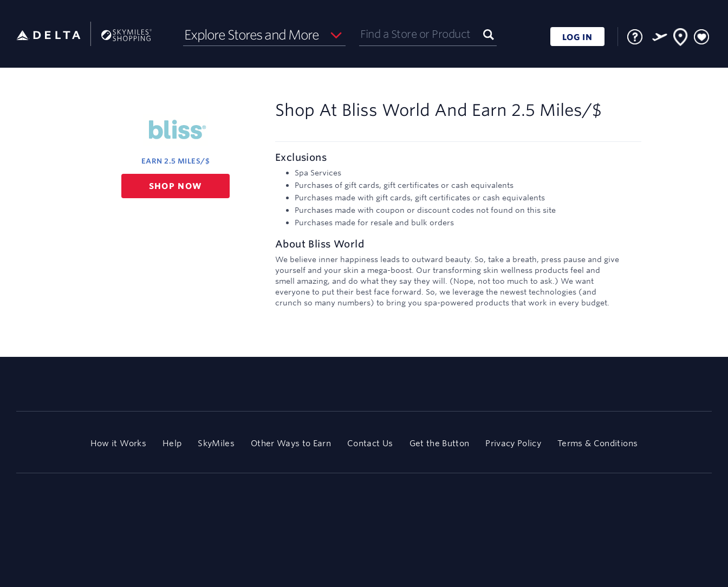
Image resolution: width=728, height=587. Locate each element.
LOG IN (577, 37)
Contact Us (370, 443)
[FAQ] (635, 37)
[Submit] (489, 34)
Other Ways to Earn (291, 443)
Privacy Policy (513, 443)
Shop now (176, 186)
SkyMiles (216, 443)
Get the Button (440, 443)
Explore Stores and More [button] (252, 35)
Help (172, 443)
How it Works (118, 443)
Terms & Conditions (597, 443)
